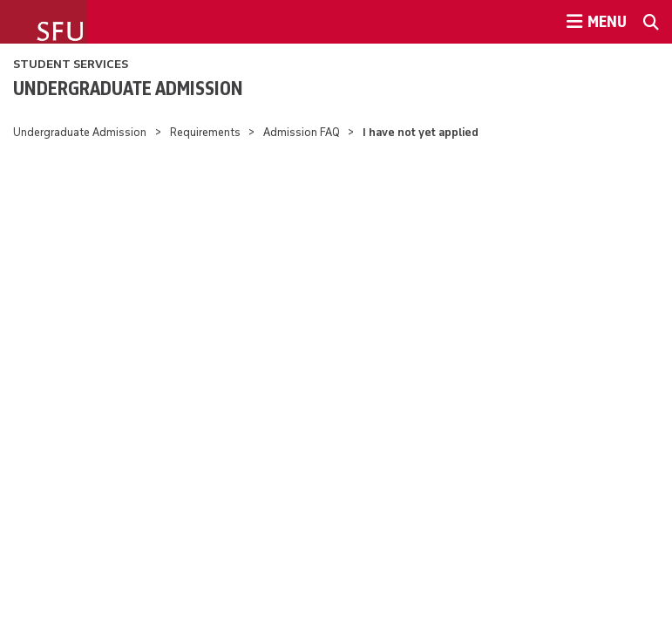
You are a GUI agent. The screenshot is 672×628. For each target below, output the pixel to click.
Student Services (71, 64)
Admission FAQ (302, 132)
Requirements (205, 132)
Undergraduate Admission (128, 88)
